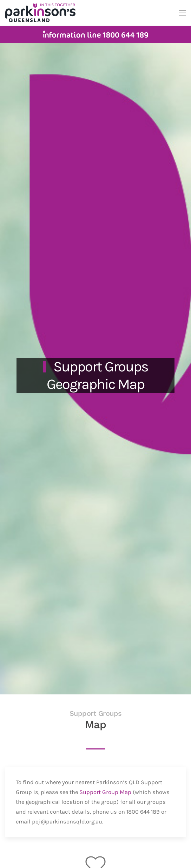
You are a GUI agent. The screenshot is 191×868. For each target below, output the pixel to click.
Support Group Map (105, 792)
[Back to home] (40, 13)
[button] (182, 13)
